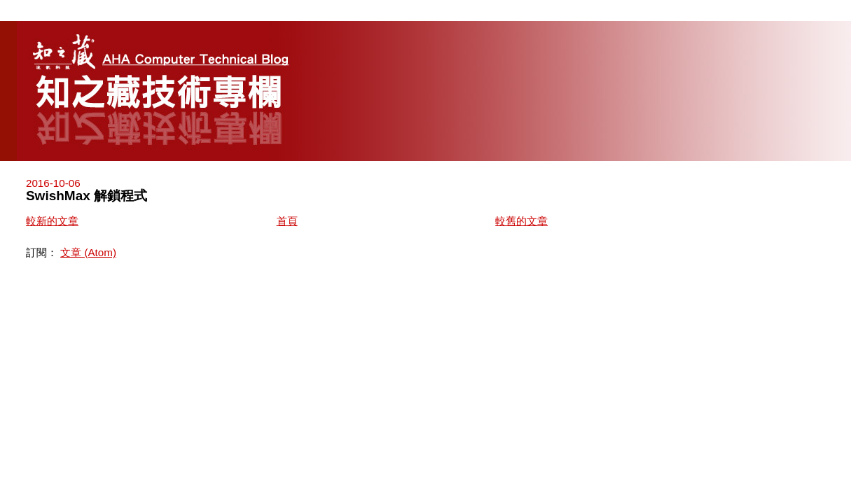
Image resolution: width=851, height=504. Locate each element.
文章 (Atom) (88, 252)
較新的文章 (52, 221)
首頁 (287, 221)
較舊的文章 (521, 221)
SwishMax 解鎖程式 (87, 196)
